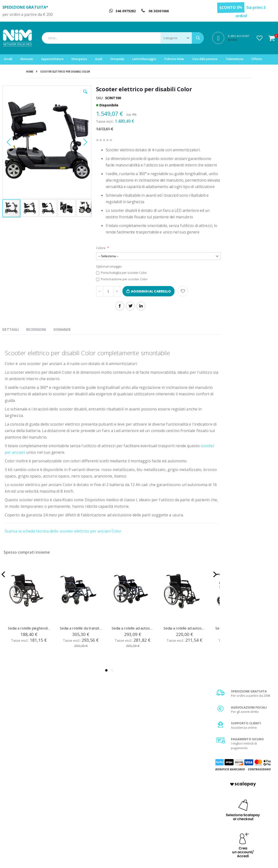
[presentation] (14, 342)
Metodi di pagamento (238, 807)
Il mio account (93, 813)
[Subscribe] (265, 752)
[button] (260, 38)
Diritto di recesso (165, 819)
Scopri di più (244, 371)
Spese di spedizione (237, 813)
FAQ (155, 807)
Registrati (90, 807)
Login (87, 801)
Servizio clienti (94, 825)
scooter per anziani (22, 465)
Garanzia (159, 813)
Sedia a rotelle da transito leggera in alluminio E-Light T (81, 641)
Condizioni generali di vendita (244, 801)
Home (30, 72)
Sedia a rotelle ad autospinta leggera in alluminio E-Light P (133, 641)
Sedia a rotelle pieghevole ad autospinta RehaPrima (29, 641)
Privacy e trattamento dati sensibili (247, 825)
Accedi (232, 40)
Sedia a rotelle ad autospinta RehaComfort (185, 641)
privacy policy (236, 761)
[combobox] (123, 38)
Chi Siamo (160, 801)
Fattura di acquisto (166, 825)
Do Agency (226, 858)
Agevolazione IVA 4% (237, 819)
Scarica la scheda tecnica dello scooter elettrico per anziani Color (63, 544)
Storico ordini (93, 819)
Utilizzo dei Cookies (236, 831)
